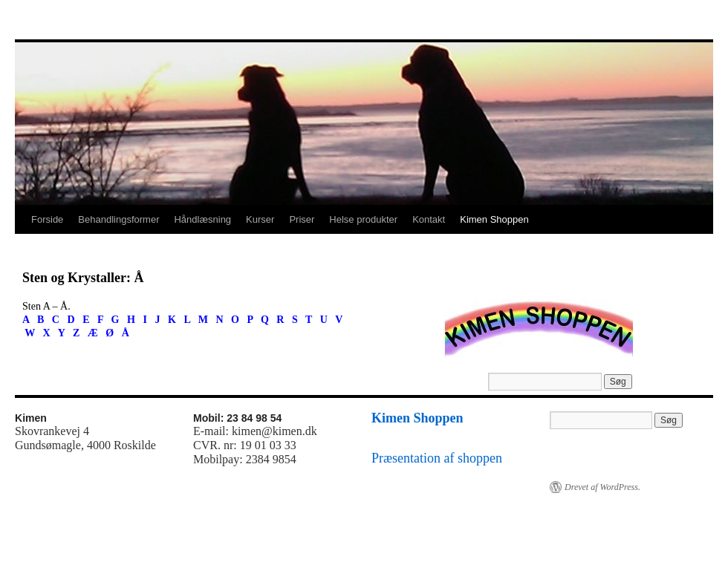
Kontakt (429, 219)
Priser (302, 219)
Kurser (260, 219)
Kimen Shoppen (494, 219)
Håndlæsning (202, 219)
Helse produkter (363, 219)
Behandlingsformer (118, 219)
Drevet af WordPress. (602, 487)
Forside (47, 219)
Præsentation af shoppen (437, 458)
